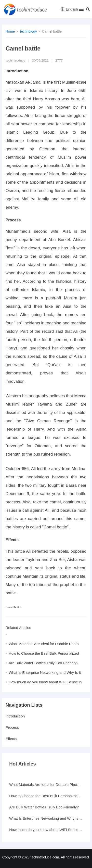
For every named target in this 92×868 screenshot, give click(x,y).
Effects (11, 739)
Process (12, 727)
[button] (81, 10)
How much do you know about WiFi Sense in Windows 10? (46, 830)
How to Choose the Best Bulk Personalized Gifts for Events (46, 796)
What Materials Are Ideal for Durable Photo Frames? (46, 785)
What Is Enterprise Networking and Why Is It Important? (46, 818)
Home (10, 31)
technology (28, 31)
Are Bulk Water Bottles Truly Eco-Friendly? (44, 663)
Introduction (15, 716)
